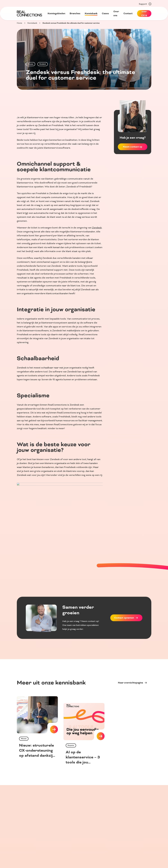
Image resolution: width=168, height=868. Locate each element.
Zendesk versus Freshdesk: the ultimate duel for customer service (71, 23)
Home (19, 23)
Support (145, 4)
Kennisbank (32, 23)
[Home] (29, 13)
